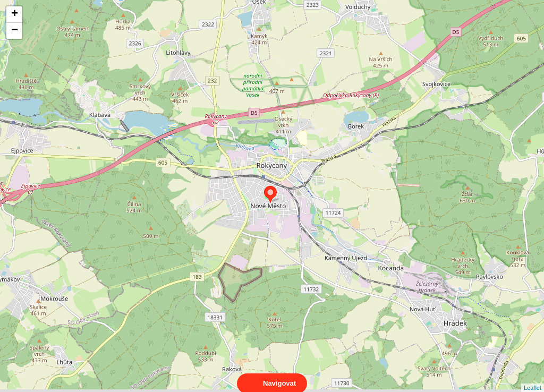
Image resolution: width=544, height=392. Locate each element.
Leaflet (533, 378)
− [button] (15, 31)
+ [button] (15, 14)
